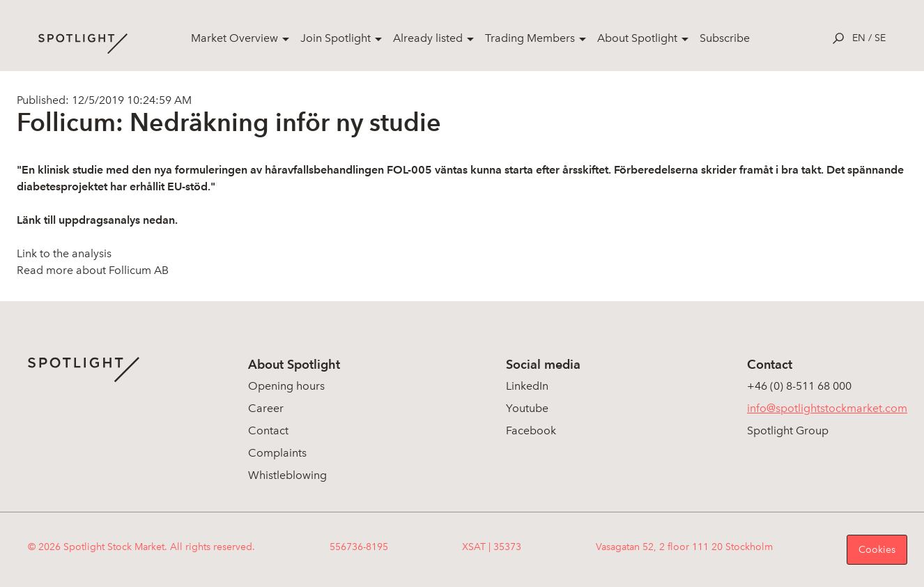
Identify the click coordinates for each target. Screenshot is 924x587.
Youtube (527, 408)
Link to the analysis (64, 253)
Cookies (877, 550)
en (859, 38)
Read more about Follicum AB (93, 270)
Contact (268, 430)
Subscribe (725, 38)
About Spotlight (637, 38)
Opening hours (286, 386)
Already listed (428, 38)
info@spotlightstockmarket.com (827, 408)
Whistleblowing (287, 475)
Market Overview (234, 38)
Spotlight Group (788, 430)
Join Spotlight (336, 38)
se (880, 38)
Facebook (531, 430)
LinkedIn (527, 386)
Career (266, 408)
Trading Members (530, 38)
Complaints (277, 453)
